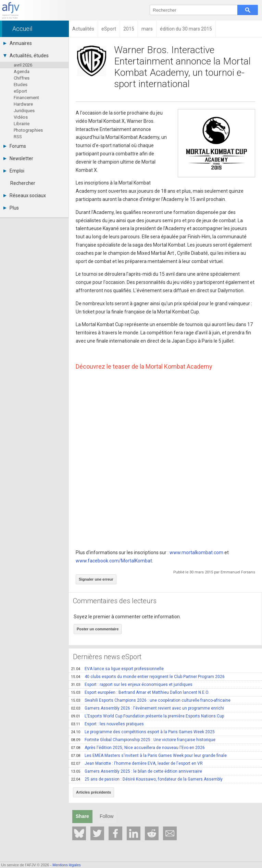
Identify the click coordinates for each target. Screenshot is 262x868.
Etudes (21, 85)
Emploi (14, 171)
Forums (15, 146)
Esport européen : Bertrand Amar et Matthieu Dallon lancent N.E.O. (140, 692)
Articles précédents (93, 792)
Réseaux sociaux (25, 195)
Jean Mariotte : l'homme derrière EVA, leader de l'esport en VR (137, 763)
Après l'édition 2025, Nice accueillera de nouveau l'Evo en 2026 (138, 748)
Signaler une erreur (96, 579)
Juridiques (24, 111)
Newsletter (18, 158)
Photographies (28, 130)
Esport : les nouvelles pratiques (107, 724)
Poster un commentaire (98, 629)
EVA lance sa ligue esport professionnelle (117, 669)
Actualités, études (26, 56)
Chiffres (22, 78)
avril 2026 (23, 65)
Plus (11, 208)
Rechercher (23, 183)
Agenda (22, 72)
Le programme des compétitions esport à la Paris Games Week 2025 (143, 732)
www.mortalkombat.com (196, 552)
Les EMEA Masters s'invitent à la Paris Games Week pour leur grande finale (149, 756)
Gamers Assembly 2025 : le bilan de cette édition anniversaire (136, 771)
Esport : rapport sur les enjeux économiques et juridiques (132, 685)
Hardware (23, 104)
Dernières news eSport (107, 657)
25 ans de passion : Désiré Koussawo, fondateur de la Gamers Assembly (147, 779)
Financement (26, 98)
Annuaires (18, 43)
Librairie (22, 124)
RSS (18, 137)
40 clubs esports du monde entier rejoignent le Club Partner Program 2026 (148, 677)
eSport (20, 91)
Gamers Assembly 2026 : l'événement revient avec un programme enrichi (147, 708)
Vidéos (21, 117)
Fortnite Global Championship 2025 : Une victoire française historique (143, 740)
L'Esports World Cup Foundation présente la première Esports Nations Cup (147, 716)
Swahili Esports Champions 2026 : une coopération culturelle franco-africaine (151, 700)
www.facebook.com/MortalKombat (114, 561)
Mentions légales (67, 865)
